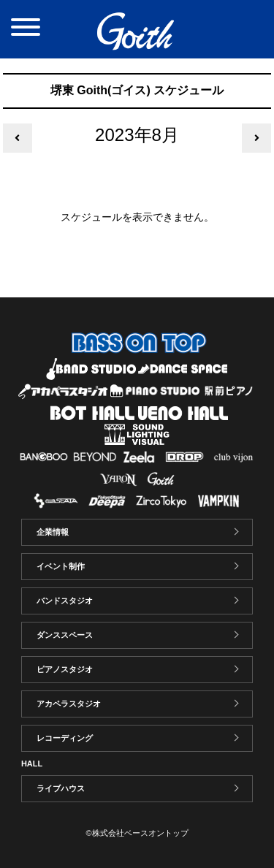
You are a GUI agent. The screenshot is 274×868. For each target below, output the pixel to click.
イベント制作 (61, 566)
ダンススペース (65, 635)
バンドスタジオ (65, 601)
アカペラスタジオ (69, 704)
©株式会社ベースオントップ (137, 833)
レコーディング (65, 738)
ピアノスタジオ (65, 669)
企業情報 (53, 532)
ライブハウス (61, 788)
